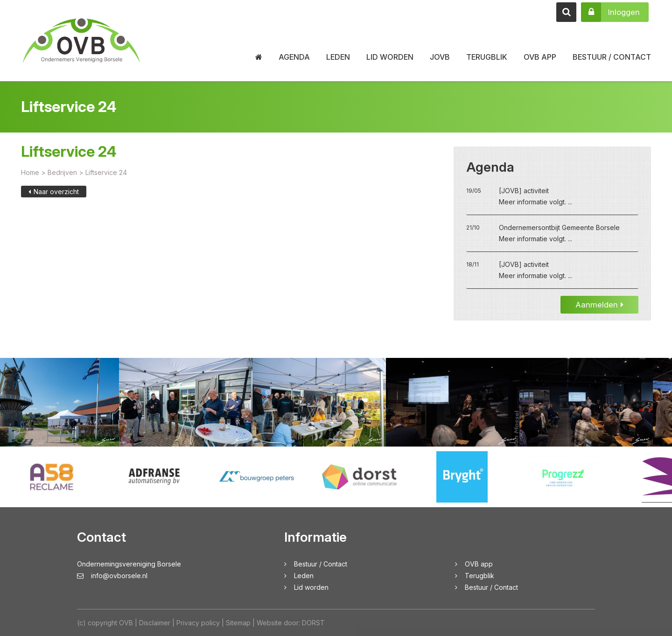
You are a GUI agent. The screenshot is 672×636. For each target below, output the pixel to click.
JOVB (440, 57)
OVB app (540, 57)
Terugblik (487, 57)
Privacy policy (198, 623)
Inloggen (610, 12)
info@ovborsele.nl (112, 576)
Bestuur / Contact (612, 57)
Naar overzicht (54, 198)
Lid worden (390, 57)
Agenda (294, 57)
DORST (313, 623)
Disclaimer (155, 623)
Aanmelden (599, 311)
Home (30, 179)
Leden (338, 57)
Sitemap (238, 623)
